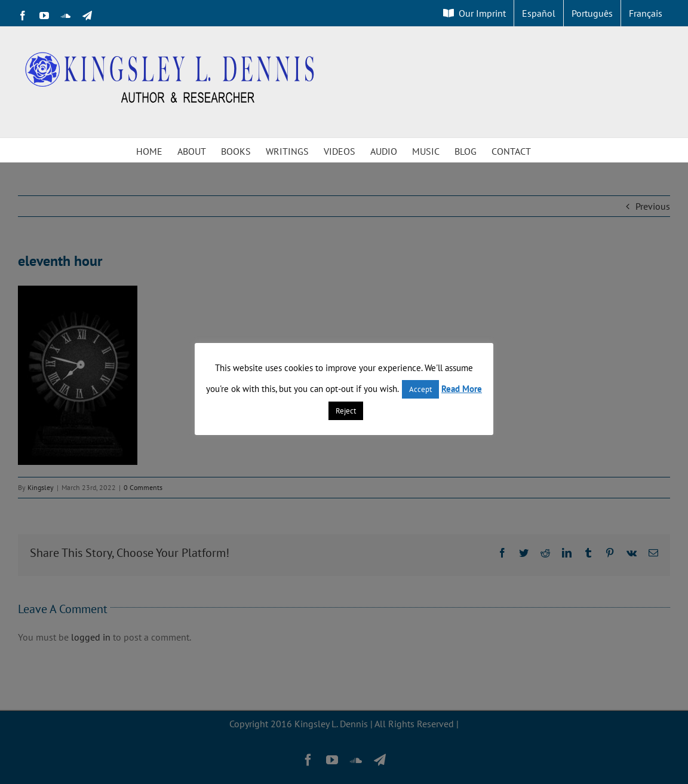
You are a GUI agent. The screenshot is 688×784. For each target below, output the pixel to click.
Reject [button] (346, 411)
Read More (462, 389)
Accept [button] (420, 389)
